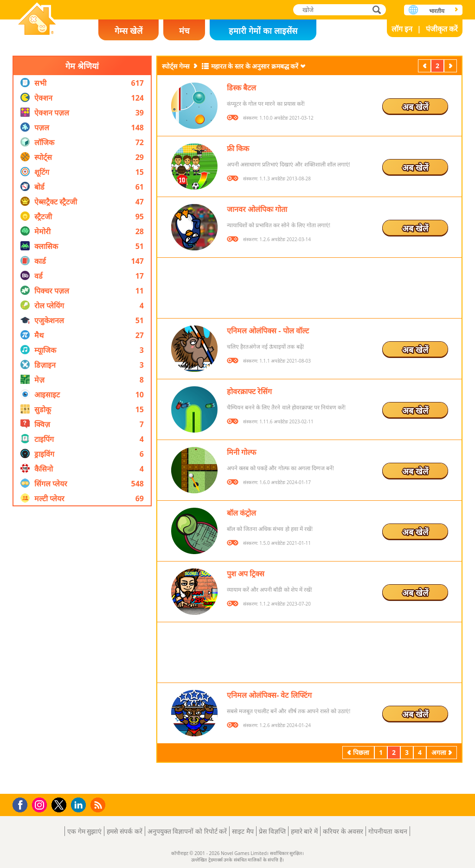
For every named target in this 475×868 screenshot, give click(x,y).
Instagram (41, 804)
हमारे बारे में (304, 831)
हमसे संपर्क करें (124, 831)
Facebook (22, 804)
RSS (99, 805)
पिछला (425, 66)
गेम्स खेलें (128, 31)
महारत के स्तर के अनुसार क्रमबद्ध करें (255, 66)
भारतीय (437, 11)
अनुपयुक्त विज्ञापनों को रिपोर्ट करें (187, 831)
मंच (184, 31)
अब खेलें (415, 107)
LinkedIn (80, 805)
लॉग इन (402, 29)
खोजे (378, 10)
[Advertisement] (82, 650)
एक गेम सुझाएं (84, 831)
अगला (451, 66)
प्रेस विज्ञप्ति (272, 831)
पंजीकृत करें (442, 29)
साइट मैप (243, 831)
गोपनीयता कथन (388, 831)
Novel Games (37, 20)
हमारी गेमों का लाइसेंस (263, 31)
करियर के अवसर (343, 831)
